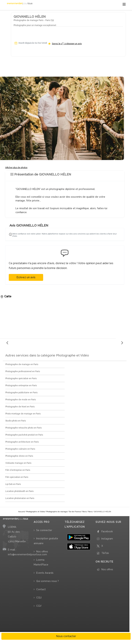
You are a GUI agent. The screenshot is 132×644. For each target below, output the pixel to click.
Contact (41, 589)
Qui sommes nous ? (48, 581)
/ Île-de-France (74, 512)
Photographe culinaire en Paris (20, 449)
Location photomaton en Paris (20, 498)
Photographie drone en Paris (19, 456)
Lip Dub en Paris (13, 484)
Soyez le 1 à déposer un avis (67, 43)
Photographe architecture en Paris (22, 442)
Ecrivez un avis (26, 277)
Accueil (21, 512)
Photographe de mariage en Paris (22, 364)
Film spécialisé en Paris (17, 477)
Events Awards (45, 573)
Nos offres (42, 552)
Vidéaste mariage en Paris (18, 463)
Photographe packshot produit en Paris (24, 435)
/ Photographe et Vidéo (35, 512)
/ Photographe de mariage (56, 512)
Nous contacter (66, 636)
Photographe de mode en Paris (21, 400)
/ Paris (84, 512)
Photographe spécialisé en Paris (21, 378)
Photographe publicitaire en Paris (21, 393)
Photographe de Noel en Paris (20, 407)
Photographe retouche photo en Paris (23, 428)
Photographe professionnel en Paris (23, 371)
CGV (39, 606)
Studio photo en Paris (16, 421)
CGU (39, 598)
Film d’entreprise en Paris (18, 470)
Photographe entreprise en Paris (21, 386)
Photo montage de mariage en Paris (23, 414)
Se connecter (44, 530)
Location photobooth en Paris (19, 491)
